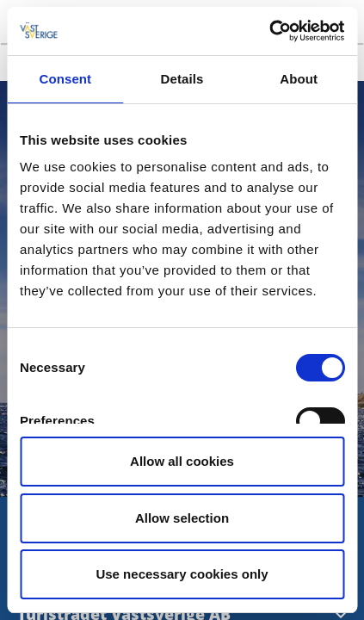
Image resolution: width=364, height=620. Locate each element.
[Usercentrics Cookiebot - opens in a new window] (269, 31)
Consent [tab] (65, 79)
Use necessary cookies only (182, 574)
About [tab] (299, 79)
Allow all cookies (182, 461)
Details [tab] (182, 79)
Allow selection (182, 518)
